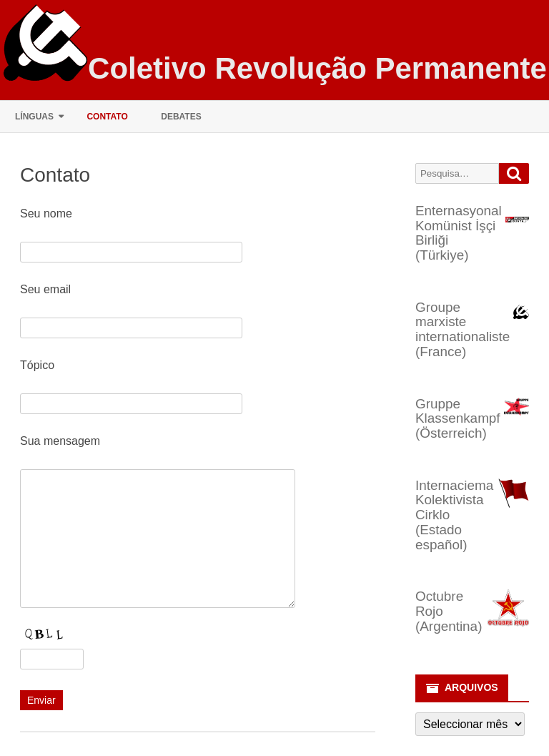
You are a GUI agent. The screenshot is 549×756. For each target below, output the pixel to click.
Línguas (34, 117)
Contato (107, 117)
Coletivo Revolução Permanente (317, 69)
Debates (181, 117)
